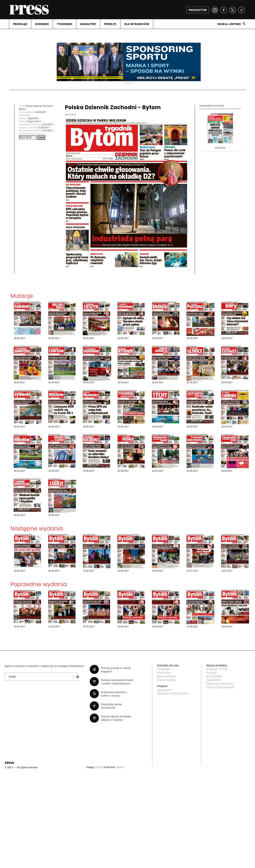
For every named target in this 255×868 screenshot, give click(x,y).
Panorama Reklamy (220, 684)
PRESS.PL (110, 24)
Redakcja (164, 669)
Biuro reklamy (167, 676)
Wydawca (164, 673)
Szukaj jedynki (229, 24)
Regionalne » (34, 121)
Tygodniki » (33, 118)
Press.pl (211, 673)
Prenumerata (166, 680)
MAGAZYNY (88, 24)
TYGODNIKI (65, 24)
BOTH (99, 767)
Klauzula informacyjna (173, 693)
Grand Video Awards (220, 687)
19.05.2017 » (48, 131)
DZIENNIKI (42, 24)
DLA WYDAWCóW (137, 24)
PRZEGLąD (20, 24)
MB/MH (120, 767)
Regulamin (165, 690)
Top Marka (213, 680)
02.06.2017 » (44, 127)
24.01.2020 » (48, 124)
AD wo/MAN (214, 676)
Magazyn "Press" (217, 669)
